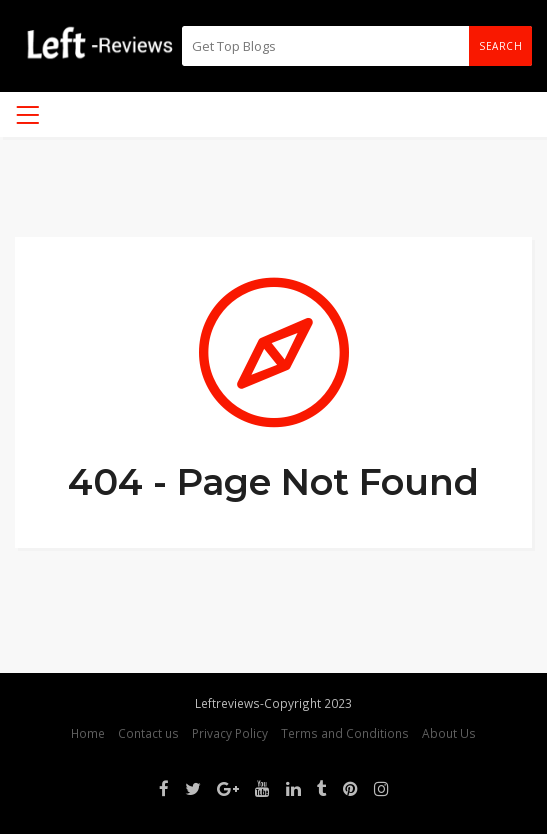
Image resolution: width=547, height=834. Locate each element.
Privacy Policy (230, 733)
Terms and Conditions (345, 733)
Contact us (148, 733)
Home (88, 733)
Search (500, 46)
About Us (449, 733)
